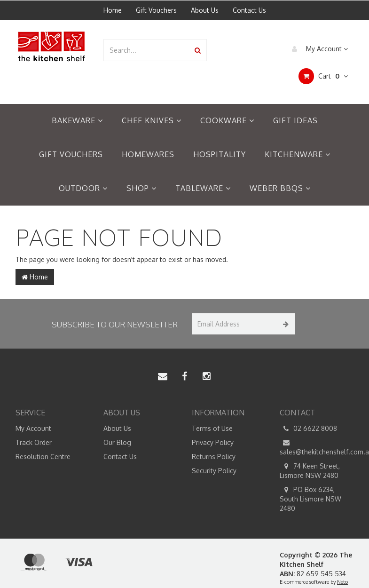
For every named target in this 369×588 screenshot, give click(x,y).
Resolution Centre (43, 457)
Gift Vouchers (156, 10)
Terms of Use (212, 428)
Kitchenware (298, 154)
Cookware (227, 120)
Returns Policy (214, 457)
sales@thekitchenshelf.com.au (317, 447)
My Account (318, 49)
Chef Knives (152, 120)
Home (113, 10)
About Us (205, 10)
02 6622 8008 (308, 429)
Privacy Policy (213, 442)
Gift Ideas (295, 120)
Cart (323, 76)
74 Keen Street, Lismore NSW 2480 (310, 470)
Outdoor (83, 188)
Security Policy (214, 471)
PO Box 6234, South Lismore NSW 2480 (310, 499)
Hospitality (220, 154)
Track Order (34, 442)
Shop (141, 188)
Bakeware (77, 120)
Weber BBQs (280, 188)
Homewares (148, 154)
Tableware (203, 188)
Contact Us (249, 10)
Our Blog (117, 442)
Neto (342, 582)
